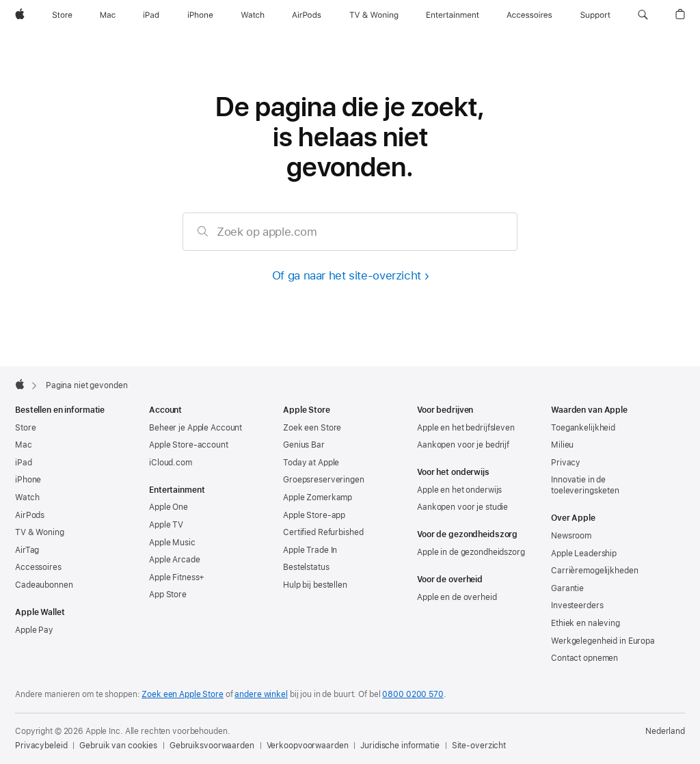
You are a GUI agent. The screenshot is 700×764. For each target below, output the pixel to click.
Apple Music (172, 543)
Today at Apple (311, 463)
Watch (27, 497)
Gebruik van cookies (118, 746)
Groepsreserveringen (324, 480)
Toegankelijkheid (583, 428)
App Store (168, 595)
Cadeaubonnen (44, 585)
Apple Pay (34, 630)
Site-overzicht (479, 746)
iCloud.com (171, 463)
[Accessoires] (529, 15)
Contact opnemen (584, 658)
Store (25, 428)
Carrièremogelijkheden (594, 571)
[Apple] (20, 15)
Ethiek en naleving (585, 623)
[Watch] (253, 15)
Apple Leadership (584, 554)
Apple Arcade (175, 560)
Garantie (567, 588)
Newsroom (571, 536)
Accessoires (38, 567)
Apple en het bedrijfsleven (466, 428)
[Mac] (108, 15)
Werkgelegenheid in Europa (603, 641)
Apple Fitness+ (177, 577)
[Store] (62, 15)
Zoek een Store (312, 428)
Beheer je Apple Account (196, 428)
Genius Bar (304, 445)
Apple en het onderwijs (459, 490)
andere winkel (261, 694)
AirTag (27, 550)
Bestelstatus (306, 567)
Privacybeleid (41, 746)
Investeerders (577, 605)
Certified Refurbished (323, 532)
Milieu (562, 445)
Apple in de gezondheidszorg (471, 552)
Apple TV (166, 525)
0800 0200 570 (413, 694)
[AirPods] (307, 15)
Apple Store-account (189, 445)
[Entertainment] (453, 15)
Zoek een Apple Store (183, 694)
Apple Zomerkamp (318, 497)
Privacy (566, 463)
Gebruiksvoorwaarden (212, 746)
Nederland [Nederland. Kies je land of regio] (665, 731)
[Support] (595, 15)
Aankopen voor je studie (462, 507)
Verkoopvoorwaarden (308, 746)
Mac (24, 445)
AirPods (30, 515)
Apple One (169, 507)
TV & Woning (40, 532)
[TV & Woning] (374, 15)
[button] (643, 15)
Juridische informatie (400, 746)
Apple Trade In (310, 550)
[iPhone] (200, 15)
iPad (24, 463)
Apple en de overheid (457, 597)
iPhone (28, 480)
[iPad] (151, 15)
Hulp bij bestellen (315, 585)
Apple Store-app (314, 515)
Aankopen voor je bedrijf (463, 445)
